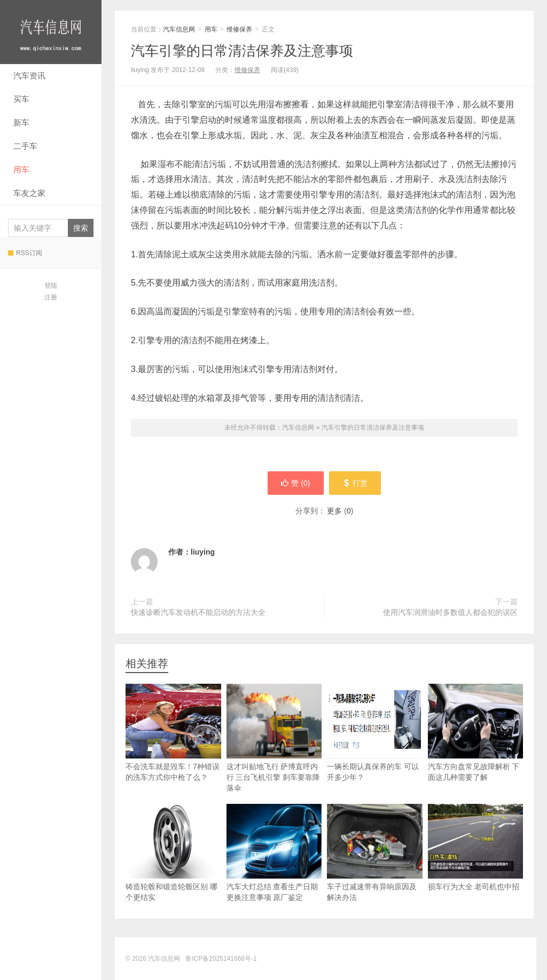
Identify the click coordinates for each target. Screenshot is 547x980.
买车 (21, 99)
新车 (21, 122)
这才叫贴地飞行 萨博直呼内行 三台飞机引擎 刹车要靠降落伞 (274, 738)
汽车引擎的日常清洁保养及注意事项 (242, 51)
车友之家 (29, 193)
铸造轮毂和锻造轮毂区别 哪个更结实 (173, 853)
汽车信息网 (51, 32)
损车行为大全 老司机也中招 (476, 847)
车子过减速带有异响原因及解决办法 (375, 853)
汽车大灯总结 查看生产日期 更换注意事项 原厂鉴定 (274, 853)
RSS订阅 (25, 253)
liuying (203, 552)
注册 (51, 297)
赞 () (295, 483)
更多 (334, 511)
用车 (21, 169)
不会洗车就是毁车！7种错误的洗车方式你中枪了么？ (173, 733)
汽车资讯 (29, 76)
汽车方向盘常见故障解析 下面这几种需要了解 (476, 733)
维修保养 (239, 29)
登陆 (51, 286)
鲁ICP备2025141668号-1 (221, 959)
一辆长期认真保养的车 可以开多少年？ (375, 733)
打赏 (355, 483)
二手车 (25, 146)
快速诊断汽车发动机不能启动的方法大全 (198, 612)
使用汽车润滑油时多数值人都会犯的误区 (450, 612)
